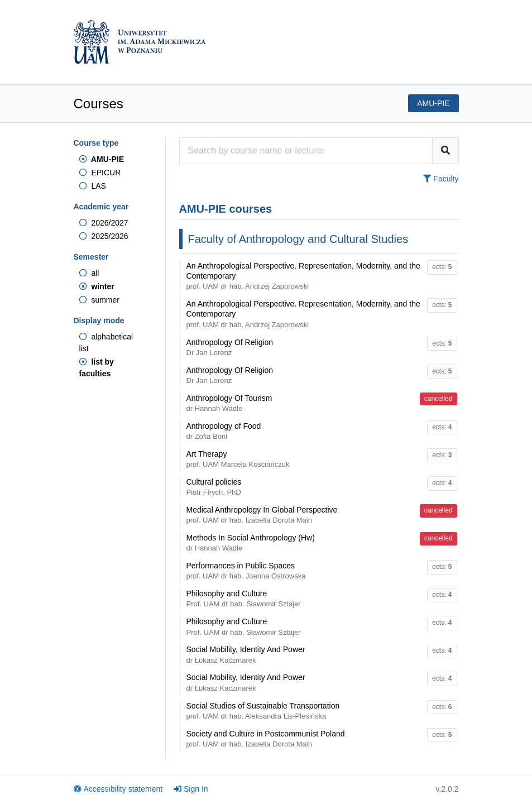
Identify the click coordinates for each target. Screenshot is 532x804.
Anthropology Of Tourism (229, 403)
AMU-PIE (102, 159)
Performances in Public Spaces (246, 571)
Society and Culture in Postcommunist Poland (266, 739)
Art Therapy (238, 459)
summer (99, 300)
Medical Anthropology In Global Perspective (262, 515)
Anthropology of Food (224, 431)
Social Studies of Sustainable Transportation (263, 711)
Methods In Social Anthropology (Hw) (251, 543)
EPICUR (100, 173)
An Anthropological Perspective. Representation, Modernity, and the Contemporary (303, 276)
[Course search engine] (306, 151)
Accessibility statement (118, 789)
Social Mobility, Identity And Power (246, 654)
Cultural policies (214, 487)
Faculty (441, 179)
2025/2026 (104, 236)
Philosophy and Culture (244, 599)
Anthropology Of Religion (230, 347)
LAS (93, 186)
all (89, 273)
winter (97, 286)
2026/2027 (104, 223)
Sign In (191, 789)
